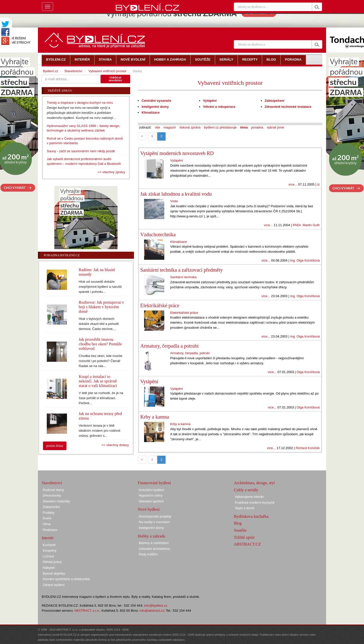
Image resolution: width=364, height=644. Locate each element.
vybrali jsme (275, 127)
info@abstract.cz (152, 611)
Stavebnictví (73, 71)
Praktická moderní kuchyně (255, 503)
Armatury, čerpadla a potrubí (169, 346)
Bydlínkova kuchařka (251, 516)
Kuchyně (49, 545)
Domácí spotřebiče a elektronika (66, 579)
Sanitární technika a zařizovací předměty (182, 270)
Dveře (47, 518)
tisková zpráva (190, 127)
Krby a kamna (155, 417)
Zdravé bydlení (54, 585)
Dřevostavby (52, 495)
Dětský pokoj (52, 562)
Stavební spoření (151, 501)
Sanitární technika (183, 277)
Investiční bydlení (151, 490)
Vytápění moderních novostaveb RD (177, 153)
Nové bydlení (149, 509)
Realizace (50, 530)
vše (157, 127)
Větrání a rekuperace (219, 107)
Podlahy (49, 513)
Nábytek (49, 568)
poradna (257, 127)
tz (318, 184)
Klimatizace (151, 112)
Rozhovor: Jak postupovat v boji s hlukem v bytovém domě (101, 307)
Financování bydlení (154, 483)
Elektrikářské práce (160, 305)
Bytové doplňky (54, 573)
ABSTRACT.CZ (247, 544)
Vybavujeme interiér (249, 497)
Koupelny (50, 550)
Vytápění (210, 101)
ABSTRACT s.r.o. (87, 611)
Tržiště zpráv (244, 537)
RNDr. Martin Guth (306, 225)
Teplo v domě (245, 508)
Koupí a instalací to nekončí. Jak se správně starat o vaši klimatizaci (98, 381)
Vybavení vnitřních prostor (230, 83)
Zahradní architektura (154, 549)
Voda (174, 201)
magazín (170, 127)
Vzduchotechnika (158, 235)
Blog (238, 523)
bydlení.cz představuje (220, 127)
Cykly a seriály (246, 490)
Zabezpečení (275, 101)
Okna (47, 524)
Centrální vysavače (156, 101)
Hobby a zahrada (151, 536)
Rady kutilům (148, 554)
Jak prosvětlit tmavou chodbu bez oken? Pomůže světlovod (100, 344)
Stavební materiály (56, 501)
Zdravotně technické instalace (288, 107)
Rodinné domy (53, 490)
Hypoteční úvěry (151, 495)
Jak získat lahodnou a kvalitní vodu (176, 194)
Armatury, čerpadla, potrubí (190, 353)
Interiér (48, 538)
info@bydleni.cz (156, 606)
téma (244, 127)
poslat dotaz (55, 446)
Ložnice (48, 556)
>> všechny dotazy (115, 445)
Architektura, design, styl (254, 483)
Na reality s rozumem (154, 522)
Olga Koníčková (308, 372)
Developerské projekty (155, 516)
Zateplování (51, 507)
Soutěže (240, 530)
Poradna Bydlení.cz (62, 255)
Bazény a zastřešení (154, 543)
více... (293, 184)
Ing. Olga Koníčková (305, 260)
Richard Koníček (308, 448)
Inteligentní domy (155, 107)
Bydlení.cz (51, 71)
